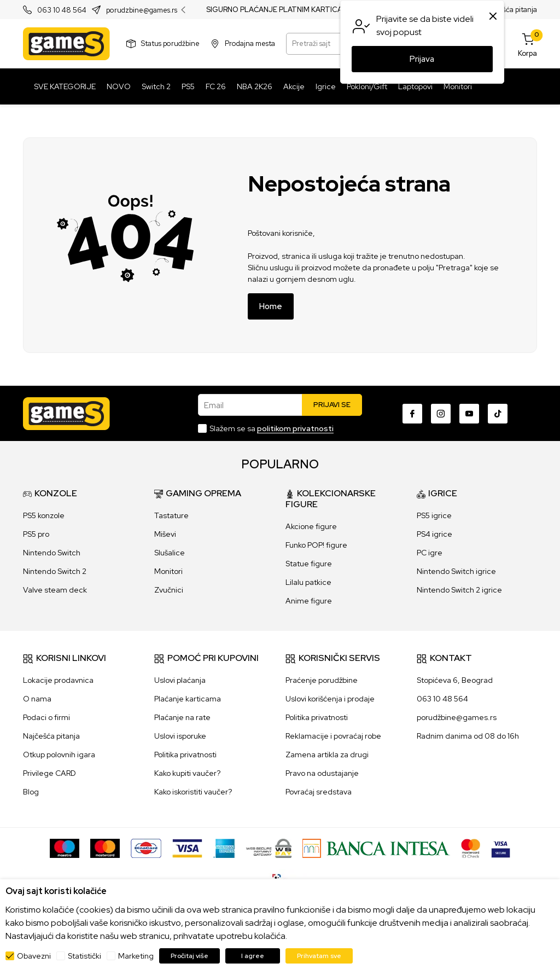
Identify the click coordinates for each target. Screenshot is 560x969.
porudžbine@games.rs (457, 717)
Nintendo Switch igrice (456, 571)
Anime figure (309, 601)
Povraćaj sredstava (319, 792)
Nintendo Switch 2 (55, 571)
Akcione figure (311, 526)
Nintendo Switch (52, 553)
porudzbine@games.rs (142, 10)
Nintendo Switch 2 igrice (459, 590)
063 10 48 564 (62, 10)
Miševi (165, 534)
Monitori (168, 571)
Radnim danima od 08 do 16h (468, 736)
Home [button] (271, 306)
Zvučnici (169, 590)
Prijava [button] (422, 59)
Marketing (136, 956)
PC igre (430, 553)
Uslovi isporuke (180, 736)
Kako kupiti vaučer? (187, 773)
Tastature (171, 515)
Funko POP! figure (316, 545)
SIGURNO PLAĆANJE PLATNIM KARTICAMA (280, 10)
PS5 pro (36, 534)
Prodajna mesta (250, 43)
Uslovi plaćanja (180, 680)
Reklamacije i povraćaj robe (333, 736)
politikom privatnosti (295, 428)
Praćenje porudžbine (322, 680)
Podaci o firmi (46, 717)
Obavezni (34, 956)
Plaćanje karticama (188, 699)
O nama (37, 699)
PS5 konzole (44, 515)
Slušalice (170, 553)
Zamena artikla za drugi (327, 755)
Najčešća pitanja (511, 10)
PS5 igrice (434, 515)
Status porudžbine (170, 43)
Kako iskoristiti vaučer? (193, 792)
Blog (31, 792)
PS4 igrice (434, 534)
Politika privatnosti (185, 755)
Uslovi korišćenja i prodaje (330, 699)
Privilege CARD (49, 773)
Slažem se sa (272, 428)
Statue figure (309, 564)
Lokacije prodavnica (58, 680)
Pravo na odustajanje (322, 773)
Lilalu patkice (308, 582)
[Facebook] (412, 414)
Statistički (84, 956)
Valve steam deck (55, 590)
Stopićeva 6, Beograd (455, 680)
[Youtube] (469, 414)
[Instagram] (441, 414)
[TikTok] (498, 414)
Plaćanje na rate (182, 717)
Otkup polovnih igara (59, 755)
